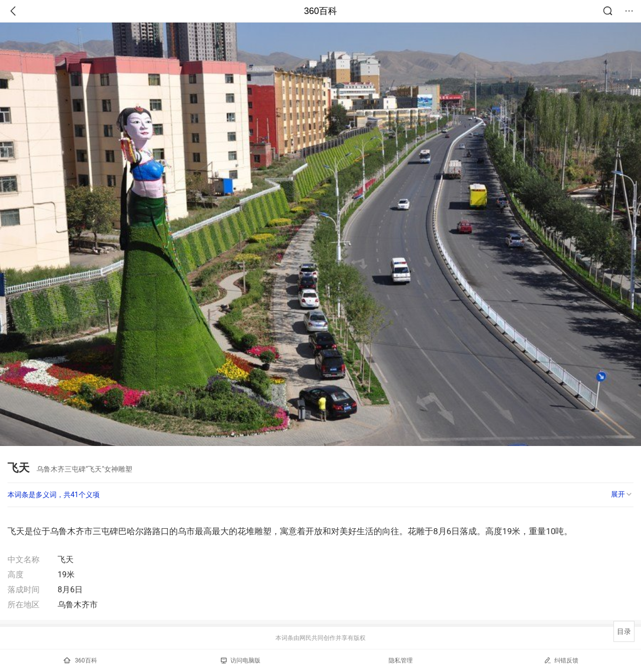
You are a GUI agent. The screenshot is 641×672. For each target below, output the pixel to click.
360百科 (320, 11)
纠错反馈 (561, 660)
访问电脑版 (241, 660)
